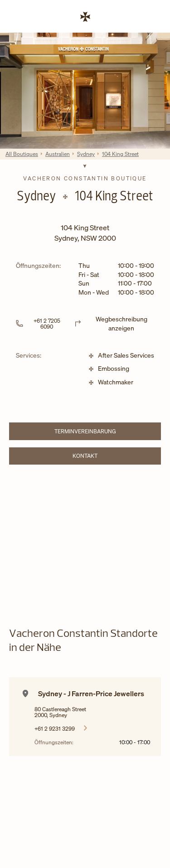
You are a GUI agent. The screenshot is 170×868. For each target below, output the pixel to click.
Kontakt (110, 457)
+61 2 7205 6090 (47, 324)
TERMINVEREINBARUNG (101, 433)
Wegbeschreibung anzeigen (121, 323)
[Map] (85, 539)
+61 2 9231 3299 (55, 728)
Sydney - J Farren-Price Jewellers (91, 693)
